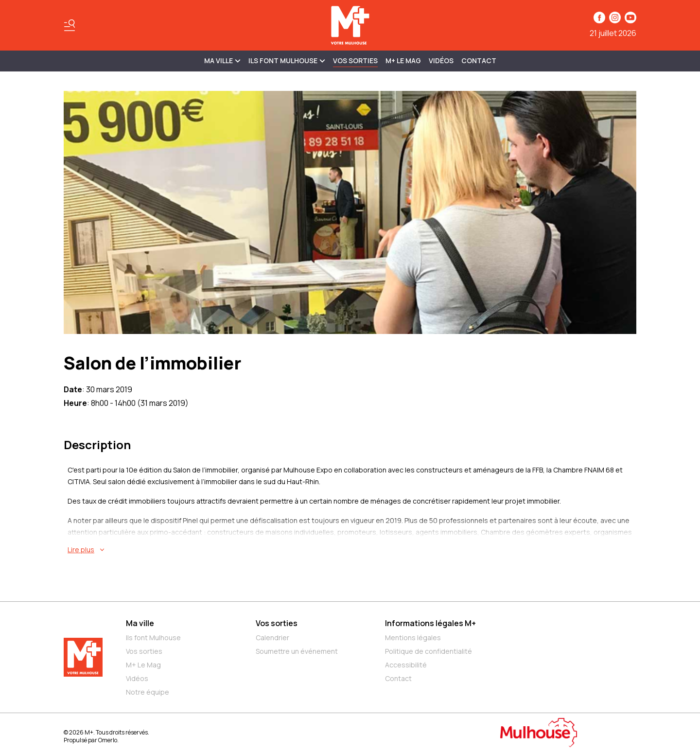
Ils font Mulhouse (153, 638)
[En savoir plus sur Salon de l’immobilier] (352, 550)
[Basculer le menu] (70, 25)
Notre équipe (148, 692)
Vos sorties (355, 61)
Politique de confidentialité (429, 651)
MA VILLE (222, 61)
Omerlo (108, 740)
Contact (479, 61)
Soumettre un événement (297, 651)
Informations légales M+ (430, 623)
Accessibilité (406, 665)
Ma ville (140, 623)
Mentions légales (413, 638)
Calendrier (272, 638)
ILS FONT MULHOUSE (287, 61)
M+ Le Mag (403, 61)
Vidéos (441, 61)
